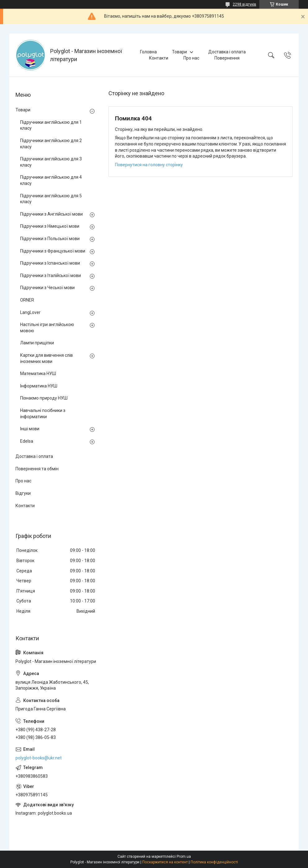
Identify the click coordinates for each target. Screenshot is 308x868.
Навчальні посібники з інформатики (43, 414)
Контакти (159, 58)
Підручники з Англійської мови (51, 214)
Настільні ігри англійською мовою (47, 328)
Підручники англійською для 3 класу (51, 162)
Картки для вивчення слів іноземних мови (46, 358)
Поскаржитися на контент (165, 862)
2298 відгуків (244, 4)
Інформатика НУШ (39, 386)
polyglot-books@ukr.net (39, 758)
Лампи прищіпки (37, 343)
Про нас (191, 58)
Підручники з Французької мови (53, 251)
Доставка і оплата (227, 52)
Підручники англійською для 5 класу (51, 199)
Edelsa (27, 441)
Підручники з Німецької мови (50, 226)
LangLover (30, 312)
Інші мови (30, 429)
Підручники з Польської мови (50, 239)
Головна (148, 52)
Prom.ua (184, 857)
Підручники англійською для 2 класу (51, 144)
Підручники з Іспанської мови (50, 263)
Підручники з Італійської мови (51, 275)
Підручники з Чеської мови (47, 288)
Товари (179, 52)
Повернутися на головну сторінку (149, 165)
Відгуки (23, 493)
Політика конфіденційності (214, 862)
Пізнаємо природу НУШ (44, 398)
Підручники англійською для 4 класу (51, 180)
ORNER (27, 300)
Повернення (227, 58)
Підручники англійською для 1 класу (51, 125)
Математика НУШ (38, 374)
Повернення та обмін (37, 469)
